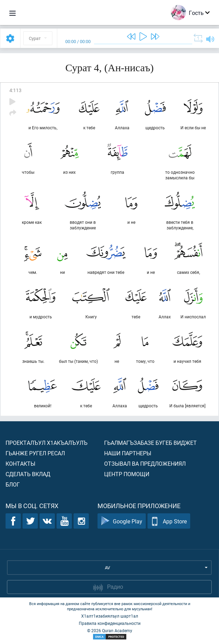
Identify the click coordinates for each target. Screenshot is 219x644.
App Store (169, 521)
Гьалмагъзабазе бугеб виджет (150, 443)
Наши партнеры (128, 453)
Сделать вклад (28, 474)
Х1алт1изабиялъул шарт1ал (110, 616)
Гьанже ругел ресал (35, 453)
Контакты (20, 463)
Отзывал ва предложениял (145, 463)
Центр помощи (127, 474)
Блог (13, 484)
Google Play (122, 521)
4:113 (15, 90)
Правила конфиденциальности (110, 623)
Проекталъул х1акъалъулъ (47, 443)
